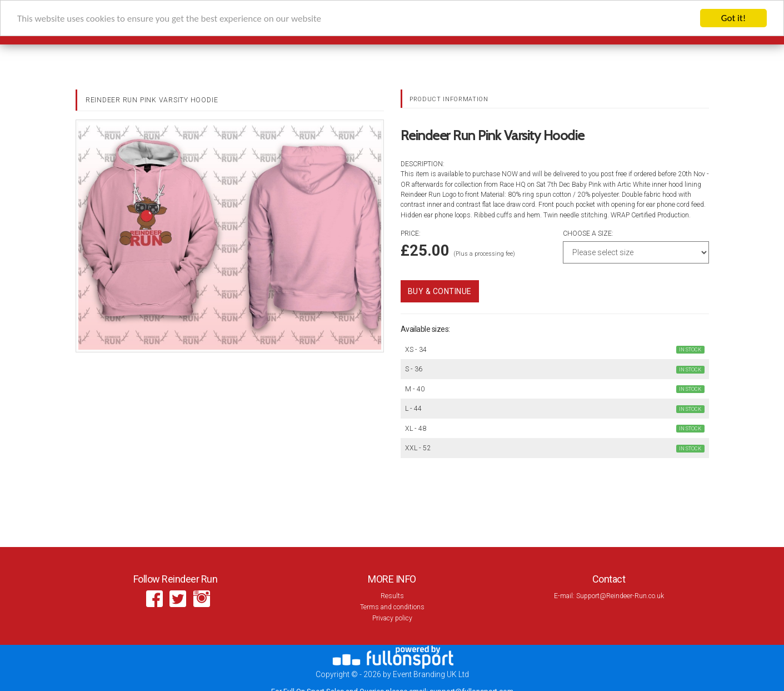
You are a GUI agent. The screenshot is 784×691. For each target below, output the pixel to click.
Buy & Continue (440, 291)
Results (392, 596)
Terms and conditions (392, 607)
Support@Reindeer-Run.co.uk (620, 596)
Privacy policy (392, 618)
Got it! (733, 18)
